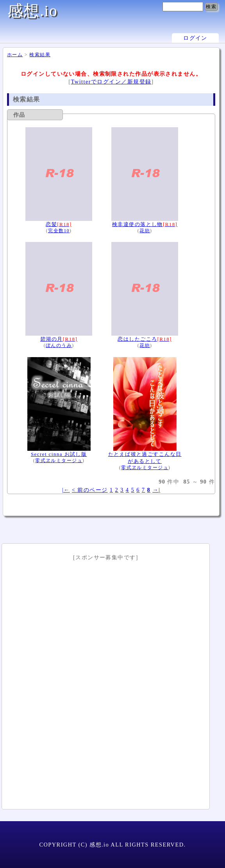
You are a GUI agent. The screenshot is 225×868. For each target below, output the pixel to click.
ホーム (15, 55)
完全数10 (59, 231)
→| (156, 490)
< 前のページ (90, 490)
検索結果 (40, 55)
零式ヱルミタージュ (59, 461)
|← (66, 490)
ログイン (195, 38)
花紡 (145, 231)
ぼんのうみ (59, 346)
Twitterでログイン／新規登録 (111, 82)
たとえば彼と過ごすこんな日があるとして (145, 454)
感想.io (32, 11)
